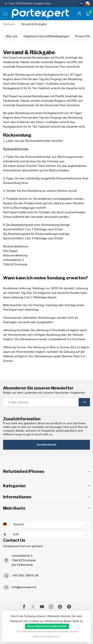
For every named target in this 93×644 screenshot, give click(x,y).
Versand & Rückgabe (34, 24)
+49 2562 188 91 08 (25, 575)
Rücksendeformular (16, 149)
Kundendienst (46, 445)
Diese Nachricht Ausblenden (47, 626)
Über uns (11, 36)
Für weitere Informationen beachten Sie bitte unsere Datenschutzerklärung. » (47, 634)
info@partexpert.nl (24, 587)
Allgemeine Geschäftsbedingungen (46, 36)
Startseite (9, 24)
